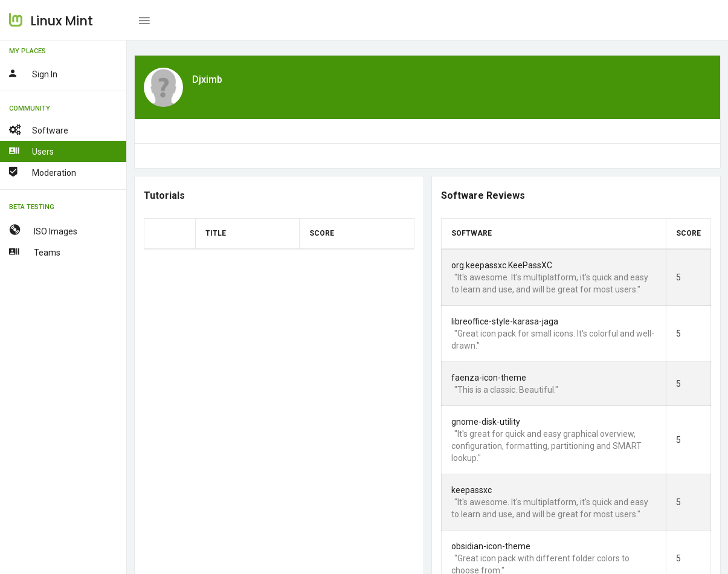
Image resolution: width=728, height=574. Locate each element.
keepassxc (471, 490)
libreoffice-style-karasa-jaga (504, 321)
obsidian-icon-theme (490, 546)
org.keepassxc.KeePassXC (501, 265)
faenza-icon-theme (488, 378)
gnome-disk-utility (485, 422)
